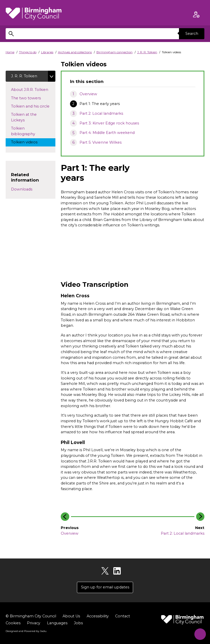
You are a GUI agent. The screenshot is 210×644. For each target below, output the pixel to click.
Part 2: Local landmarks (101, 113)
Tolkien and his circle (33, 106)
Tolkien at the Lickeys (24, 118)
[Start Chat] (199, 633)
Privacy (34, 623)
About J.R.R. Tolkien (33, 90)
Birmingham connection (114, 52)
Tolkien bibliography (28, 131)
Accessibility (98, 616)
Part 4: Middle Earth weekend (107, 133)
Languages (57, 623)
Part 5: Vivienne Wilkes (101, 142)
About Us (71, 616)
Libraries (47, 52)
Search (192, 34)
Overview (88, 94)
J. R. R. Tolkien (147, 52)
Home (10, 52)
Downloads (22, 189)
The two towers (31, 98)
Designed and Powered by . (26, 631)
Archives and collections (75, 52)
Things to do (28, 52)
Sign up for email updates (105, 587)
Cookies (13, 623)
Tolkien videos (29, 142)
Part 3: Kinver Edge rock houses (109, 123)
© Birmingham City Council (31, 616)
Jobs (78, 623)
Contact (123, 616)
